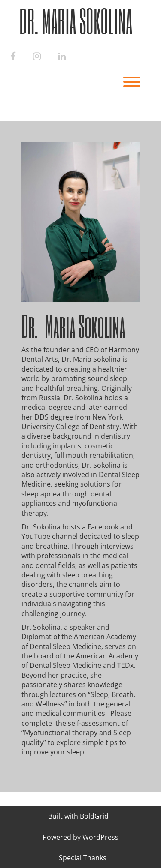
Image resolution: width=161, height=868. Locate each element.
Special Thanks (83, 858)
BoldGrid (94, 816)
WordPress (100, 837)
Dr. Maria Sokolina (76, 21)
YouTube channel (50, 536)
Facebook (102, 527)
